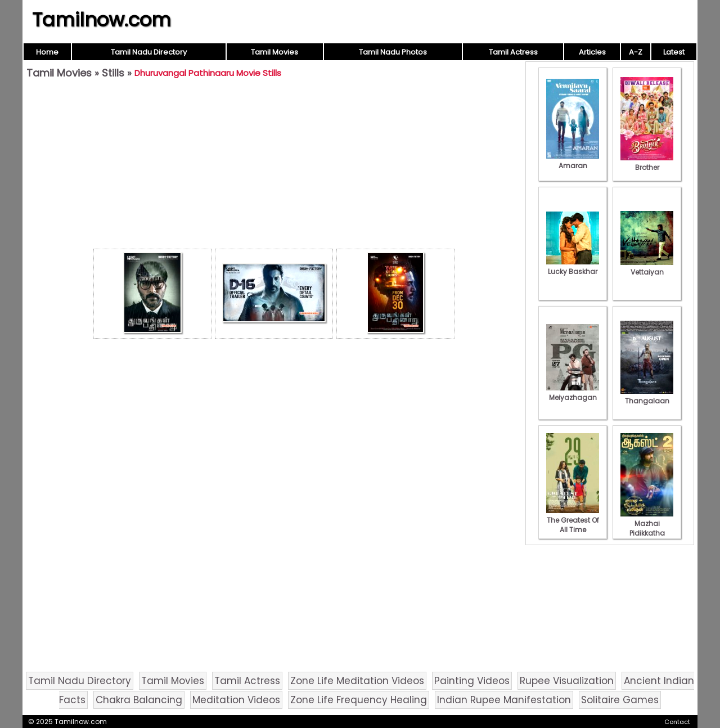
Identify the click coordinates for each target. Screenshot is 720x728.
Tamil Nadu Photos (393, 52)
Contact (677, 722)
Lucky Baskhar (573, 267)
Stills (113, 73)
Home (47, 52)
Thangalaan (647, 396)
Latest (674, 52)
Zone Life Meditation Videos (357, 681)
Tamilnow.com (102, 20)
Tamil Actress (513, 52)
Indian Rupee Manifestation (504, 700)
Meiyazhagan (573, 393)
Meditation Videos (236, 700)
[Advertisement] (274, 167)
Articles (592, 52)
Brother (647, 163)
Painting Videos (472, 681)
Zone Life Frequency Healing (359, 700)
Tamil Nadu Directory (149, 52)
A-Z (636, 52)
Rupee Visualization (567, 681)
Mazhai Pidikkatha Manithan (647, 528)
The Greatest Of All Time (573, 520)
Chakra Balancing (139, 700)
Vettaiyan (647, 267)
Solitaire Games (620, 700)
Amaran (573, 161)
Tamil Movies (274, 52)
